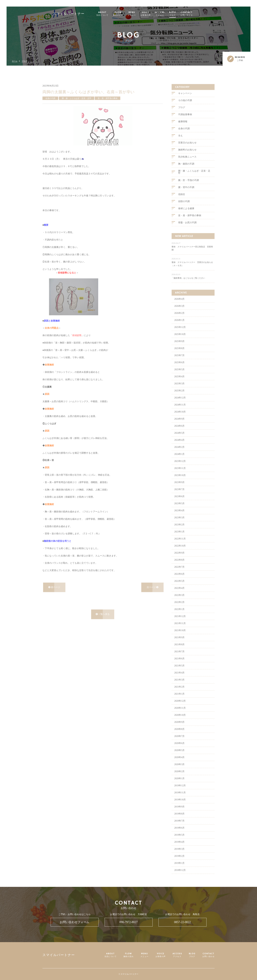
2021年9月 (179, 641)
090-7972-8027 (129, 922)
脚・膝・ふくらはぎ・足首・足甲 (194, 176)
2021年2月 (179, 690)
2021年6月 (179, 662)
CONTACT (192, 14)
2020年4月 (179, 761)
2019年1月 (179, 867)
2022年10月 (180, 549)
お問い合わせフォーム (75, 922)
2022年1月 (179, 613)
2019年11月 (180, 796)
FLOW (123, 14)
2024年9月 (179, 423)
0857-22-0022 (182, 922)
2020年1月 (179, 782)
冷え (180, 139)
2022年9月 (179, 556)
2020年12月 (180, 705)
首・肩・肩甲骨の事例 (190, 219)
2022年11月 (180, 542)
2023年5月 (179, 507)
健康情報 (183, 125)
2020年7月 (179, 740)
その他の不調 (185, 104)
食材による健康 (186, 212)
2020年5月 (179, 754)
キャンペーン (185, 97)
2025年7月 (179, 359)
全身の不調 (184, 132)
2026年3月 (179, 310)
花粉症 (182, 198)
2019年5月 (179, 839)
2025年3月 (179, 387)
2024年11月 (180, 408)
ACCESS (165, 14)
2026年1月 (179, 324)
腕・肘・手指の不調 (188, 184)
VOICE (151, 14)
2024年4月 (179, 444)
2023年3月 (179, 521)
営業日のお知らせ (187, 147)
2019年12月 (180, 789)
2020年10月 (180, 719)
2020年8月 (179, 733)
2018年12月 (180, 874)
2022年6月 (179, 578)
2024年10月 (180, 415)
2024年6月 (179, 430)
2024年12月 (180, 401)
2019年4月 (179, 846)
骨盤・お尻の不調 (187, 226)
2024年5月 (179, 437)
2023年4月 (179, 514)
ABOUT (108, 14)
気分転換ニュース (187, 161)
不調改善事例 (185, 118)
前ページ (54, 591)
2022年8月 (179, 564)
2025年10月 (180, 338)
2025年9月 (179, 345)
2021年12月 (180, 620)
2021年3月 (179, 683)
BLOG (178, 14)
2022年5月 (179, 585)
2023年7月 (179, 493)
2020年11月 (180, 712)
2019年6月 (179, 832)
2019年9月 (179, 810)
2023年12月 (180, 465)
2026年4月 (179, 303)
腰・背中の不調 (186, 191)
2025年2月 (179, 394)
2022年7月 (179, 571)
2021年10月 (180, 634)
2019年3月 (179, 853)
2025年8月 (179, 352)
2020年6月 (179, 747)
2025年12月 (180, 331)
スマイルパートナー (74, 14)
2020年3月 (179, 768)
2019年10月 (180, 803)
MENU (137, 14)
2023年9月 (179, 486)
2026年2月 (179, 317)
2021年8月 (179, 648)
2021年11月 (180, 627)
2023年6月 (179, 500)
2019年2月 (179, 860)
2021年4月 (179, 676)
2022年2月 (179, 606)
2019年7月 (179, 824)
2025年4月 (179, 380)
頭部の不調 (184, 205)
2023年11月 (180, 472)
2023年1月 (179, 535)
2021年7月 (179, 655)
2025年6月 (179, 366)
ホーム (15, 61)
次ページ (153, 591)
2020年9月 (179, 726)
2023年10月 (180, 479)
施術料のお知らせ (187, 154)
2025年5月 (179, 373)
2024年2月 (179, 451)
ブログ (24, 61)
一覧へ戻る (103, 618)
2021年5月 (179, 669)
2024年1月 (179, 458)
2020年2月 (179, 775)
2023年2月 (179, 528)
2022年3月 (179, 599)
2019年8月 (179, 817)
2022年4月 (179, 592)
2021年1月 (179, 698)
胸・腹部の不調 (186, 168)
